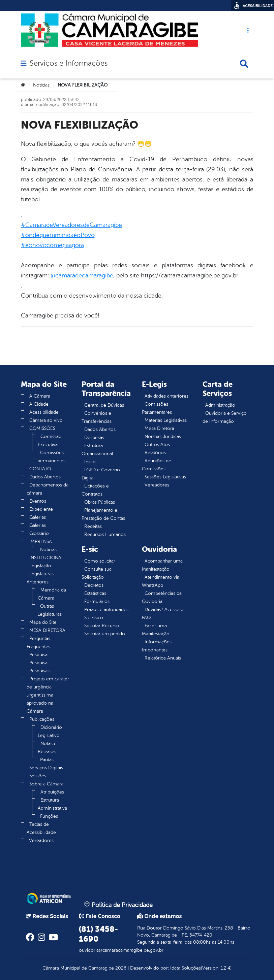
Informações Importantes (157, 646)
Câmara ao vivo (46, 420)
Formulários (97, 601)
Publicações (42, 719)
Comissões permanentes (51, 457)
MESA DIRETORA (47, 630)
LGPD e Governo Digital (101, 474)
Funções (49, 816)
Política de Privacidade (118, 905)
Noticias (41, 85)
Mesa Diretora (159, 428)
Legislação (40, 566)
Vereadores (41, 840)
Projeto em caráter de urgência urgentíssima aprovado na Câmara (48, 695)
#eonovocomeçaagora (52, 245)
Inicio (90, 462)
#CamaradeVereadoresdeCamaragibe (71, 225)
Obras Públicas (100, 502)
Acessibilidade (44, 412)
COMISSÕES (42, 428)
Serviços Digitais (46, 768)
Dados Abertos (45, 477)
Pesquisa (38, 655)
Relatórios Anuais (163, 658)
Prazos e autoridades (106, 610)
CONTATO (40, 469)
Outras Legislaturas (50, 610)
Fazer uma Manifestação (156, 630)
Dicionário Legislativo (50, 731)
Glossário (39, 533)
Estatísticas (95, 593)
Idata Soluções (186, 968)
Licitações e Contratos (95, 490)
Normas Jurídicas (163, 436)
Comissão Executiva (50, 441)
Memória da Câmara (52, 594)
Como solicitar (100, 561)
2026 (120, 968)
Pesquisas (39, 671)
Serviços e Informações (69, 63)
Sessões (38, 776)
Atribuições (52, 792)
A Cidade (39, 404)
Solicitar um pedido (105, 634)
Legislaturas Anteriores (40, 578)
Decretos (94, 585)
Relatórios (155, 453)
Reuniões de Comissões (157, 465)
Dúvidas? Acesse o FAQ (163, 614)
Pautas (47, 760)
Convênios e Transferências (97, 417)
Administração (220, 405)
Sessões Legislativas (165, 477)
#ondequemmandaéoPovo (58, 235)
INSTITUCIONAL (47, 558)
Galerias (38, 517)
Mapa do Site (43, 622)
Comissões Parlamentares (157, 408)
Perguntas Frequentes (38, 643)
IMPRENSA (41, 542)
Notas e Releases (47, 748)
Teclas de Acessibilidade (41, 828)
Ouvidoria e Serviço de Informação (225, 417)
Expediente (41, 509)
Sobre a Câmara (46, 784)
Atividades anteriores (166, 396)
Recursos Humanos (105, 534)
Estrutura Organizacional (97, 450)
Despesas (94, 437)
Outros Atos (157, 445)
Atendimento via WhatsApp (161, 581)
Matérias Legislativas (166, 420)
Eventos (38, 501)
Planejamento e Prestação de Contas (103, 514)
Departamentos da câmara (48, 489)
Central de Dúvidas (104, 405)
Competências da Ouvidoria (162, 597)
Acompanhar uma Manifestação (162, 565)
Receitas (93, 526)
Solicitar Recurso (102, 626)
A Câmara (40, 396)
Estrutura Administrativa (52, 804)
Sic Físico (94, 618)
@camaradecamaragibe (82, 275)
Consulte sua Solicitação (97, 573)
